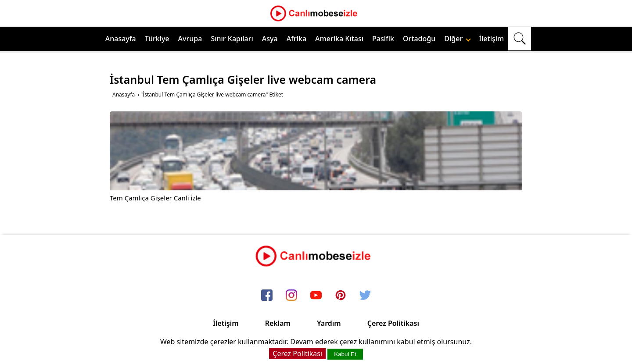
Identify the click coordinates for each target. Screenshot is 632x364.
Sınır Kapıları (232, 39)
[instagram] (291, 296)
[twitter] (365, 296)
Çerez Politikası (393, 323)
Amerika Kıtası (339, 39)
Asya (270, 39)
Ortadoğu (419, 39)
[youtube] (316, 296)
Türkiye (157, 39)
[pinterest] (341, 296)
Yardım (329, 323)
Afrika (296, 39)
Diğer (458, 39)
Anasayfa (121, 39)
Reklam (278, 323)
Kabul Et (345, 354)
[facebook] (267, 296)
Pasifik (383, 39)
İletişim (491, 39)
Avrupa (190, 39)
